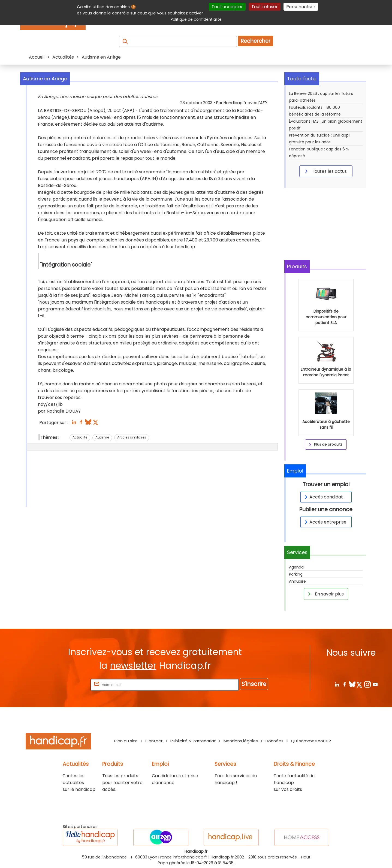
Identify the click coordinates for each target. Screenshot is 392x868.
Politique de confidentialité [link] (196, 19)
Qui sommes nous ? (311, 741)
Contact (154, 741)
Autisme (102, 437)
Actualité (80, 437)
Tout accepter (227, 7)
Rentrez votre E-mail (68, 684)
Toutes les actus (325, 171)
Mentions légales (241, 741)
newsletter (133, 666)
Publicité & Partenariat (193, 741)
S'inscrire (254, 684)
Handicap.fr (222, 857)
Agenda (296, 567)
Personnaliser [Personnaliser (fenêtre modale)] (301, 7)
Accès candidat (323, 497)
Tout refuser (265, 7)
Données (275, 741)
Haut (306, 857)
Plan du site (126, 741)
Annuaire (297, 581)
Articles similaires (132, 437)
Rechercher (256, 41)
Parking (296, 574)
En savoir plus (325, 594)
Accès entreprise (325, 522)
